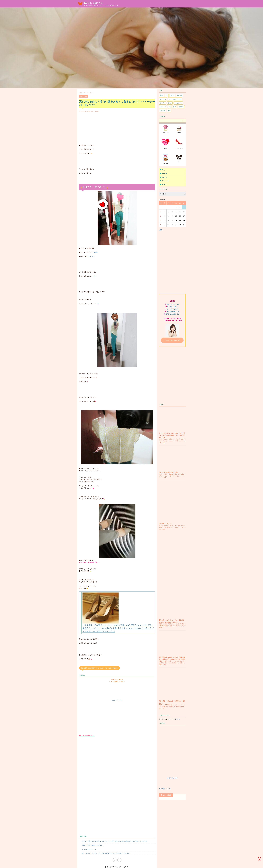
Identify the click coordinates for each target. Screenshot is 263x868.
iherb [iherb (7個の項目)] (162, 95)
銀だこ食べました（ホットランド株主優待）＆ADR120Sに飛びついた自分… (106, 825)
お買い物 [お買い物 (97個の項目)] (180, 95)
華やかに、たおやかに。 (94, 3)
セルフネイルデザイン (89, 821)
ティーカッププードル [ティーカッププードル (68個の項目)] (175, 99)
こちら (178, 719)
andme (96, 252)
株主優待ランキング (165, 788)
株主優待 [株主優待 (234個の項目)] (181, 107)
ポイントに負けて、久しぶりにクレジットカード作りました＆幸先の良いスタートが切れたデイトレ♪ (115, 812)
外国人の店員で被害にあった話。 (93, 817)
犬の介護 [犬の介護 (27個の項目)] (163, 111)
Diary (163, 170)
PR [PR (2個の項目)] (167, 95)
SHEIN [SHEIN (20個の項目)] (172, 95)
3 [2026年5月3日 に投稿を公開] (184, 207)
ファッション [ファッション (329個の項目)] (178, 103)
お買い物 (164, 177)
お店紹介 (164, 184)
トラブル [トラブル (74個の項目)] (163, 103)
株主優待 (164, 173)
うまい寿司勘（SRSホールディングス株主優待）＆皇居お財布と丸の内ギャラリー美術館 (172, 658)
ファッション (84, 862)
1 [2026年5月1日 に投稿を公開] (176, 207)
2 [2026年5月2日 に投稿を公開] (180, 207)
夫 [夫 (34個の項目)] (170, 107)
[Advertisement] (117, 126)
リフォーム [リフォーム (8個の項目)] (163, 107)
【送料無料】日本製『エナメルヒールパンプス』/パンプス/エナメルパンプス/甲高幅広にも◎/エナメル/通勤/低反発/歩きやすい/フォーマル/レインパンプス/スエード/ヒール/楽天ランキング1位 (118, 600)
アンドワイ (91, 256)
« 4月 (161, 230)
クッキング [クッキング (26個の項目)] (163, 99)
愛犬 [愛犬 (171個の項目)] (175, 107)
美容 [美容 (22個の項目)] (169, 111)
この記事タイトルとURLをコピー (117, 838)
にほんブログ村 (117, 672)
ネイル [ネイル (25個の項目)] (170, 103)
